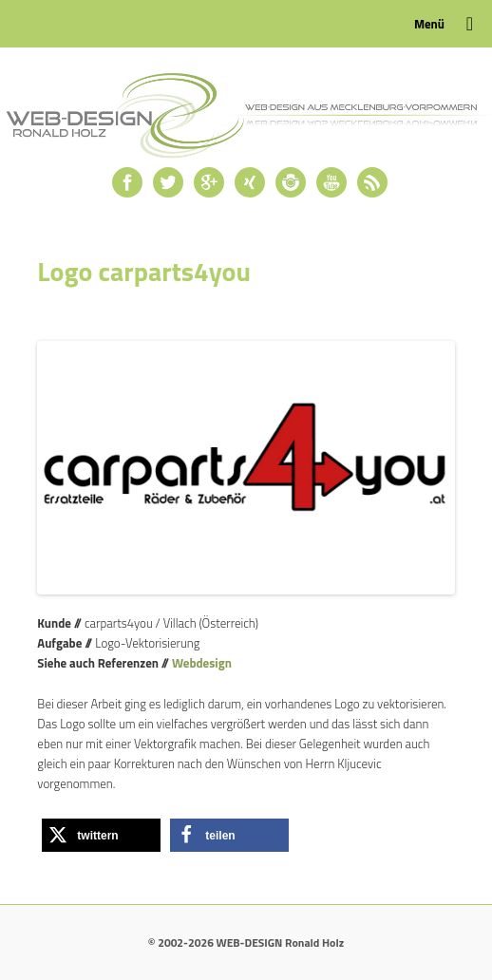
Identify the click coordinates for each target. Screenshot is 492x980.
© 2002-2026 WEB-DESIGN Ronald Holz (246, 942)
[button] (101, 835)
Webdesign (202, 663)
